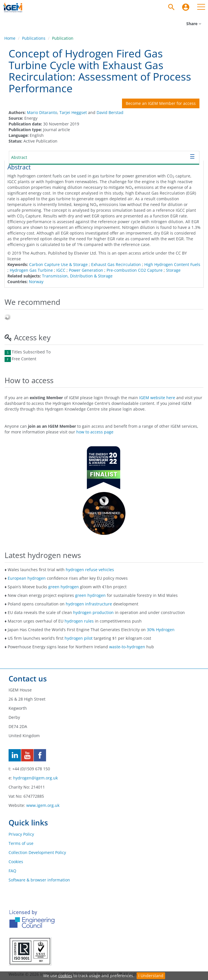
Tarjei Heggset (73, 112)
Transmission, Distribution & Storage (77, 276)
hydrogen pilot (79, 638)
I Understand (151, 976)
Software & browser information (39, 880)
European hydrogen (27, 578)
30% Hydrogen (161, 630)
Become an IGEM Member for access (161, 103)
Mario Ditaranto (42, 112)
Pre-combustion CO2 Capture (135, 270)
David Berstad (110, 112)
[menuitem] (186, 7)
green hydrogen (64, 587)
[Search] (171, 7)
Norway (36, 282)
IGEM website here (157, 398)
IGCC (61, 270)
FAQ (12, 871)
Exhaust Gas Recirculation (116, 264)
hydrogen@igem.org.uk (35, 778)
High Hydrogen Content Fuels (172, 264)
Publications (34, 38)
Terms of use (21, 843)
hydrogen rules (79, 621)
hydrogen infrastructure (89, 604)
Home (10, 38)
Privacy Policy (21, 834)
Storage (173, 270)
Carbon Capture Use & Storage (58, 264)
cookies (65, 976)
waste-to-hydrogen (127, 647)
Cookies (16, 862)
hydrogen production (93, 612)
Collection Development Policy (37, 852)
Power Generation (86, 270)
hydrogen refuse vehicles (90, 570)
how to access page (95, 432)
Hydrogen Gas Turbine (31, 270)
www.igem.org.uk (43, 805)
